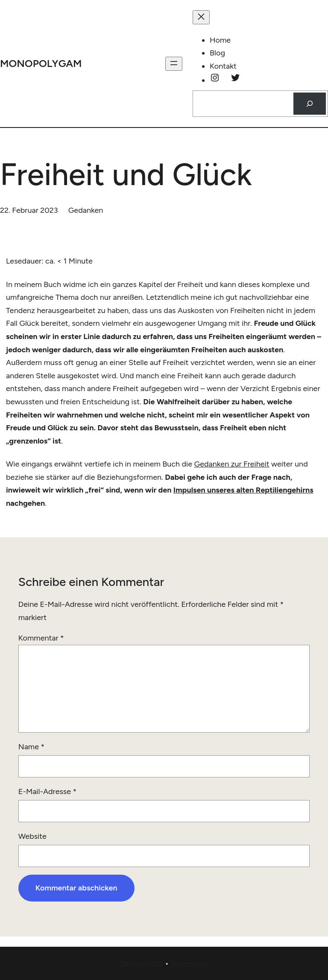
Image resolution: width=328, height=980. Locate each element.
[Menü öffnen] (174, 64)
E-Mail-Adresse (47, 792)
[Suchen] (310, 104)
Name (31, 747)
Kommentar (41, 638)
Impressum (189, 963)
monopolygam (41, 63)
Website (32, 836)
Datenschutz (141, 963)
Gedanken (86, 210)
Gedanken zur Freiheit (232, 464)
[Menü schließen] (201, 17)
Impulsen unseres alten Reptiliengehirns (243, 490)
